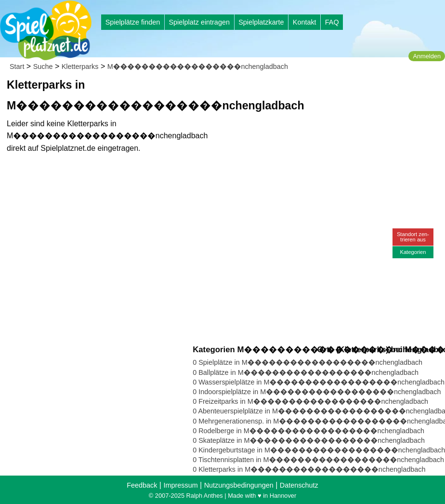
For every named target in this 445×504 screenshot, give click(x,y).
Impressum (180, 485)
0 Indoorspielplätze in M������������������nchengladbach (317, 392)
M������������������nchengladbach (198, 66)
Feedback (142, 485)
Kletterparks (80, 66)
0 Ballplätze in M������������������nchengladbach (306, 372)
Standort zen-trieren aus (413, 237)
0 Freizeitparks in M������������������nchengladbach (310, 401)
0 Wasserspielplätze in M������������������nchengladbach (319, 382)
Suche (43, 66)
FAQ (332, 22)
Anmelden (427, 56)
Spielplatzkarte (261, 22)
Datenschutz (299, 485)
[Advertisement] (302, 92)
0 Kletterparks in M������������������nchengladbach (309, 469)
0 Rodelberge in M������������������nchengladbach (308, 431)
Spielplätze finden (133, 22)
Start (17, 66)
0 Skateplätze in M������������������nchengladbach (309, 440)
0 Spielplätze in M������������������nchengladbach (308, 362)
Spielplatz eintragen (199, 22)
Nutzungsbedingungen (239, 485)
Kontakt (305, 22)
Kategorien (413, 252)
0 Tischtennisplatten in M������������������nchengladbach (318, 460)
